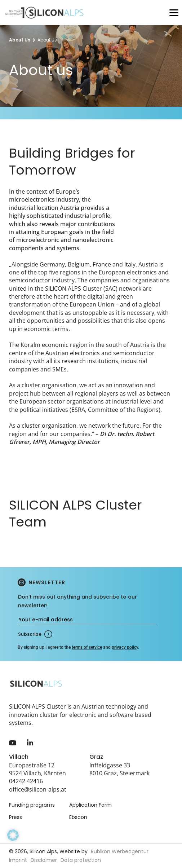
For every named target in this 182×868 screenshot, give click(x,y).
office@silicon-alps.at (38, 789)
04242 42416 (26, 781)
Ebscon (78, 817)
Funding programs (32, 805)
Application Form (90, 805)
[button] (13, 845)
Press (15, 817)
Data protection (81, 860)
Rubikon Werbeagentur (120, 851)
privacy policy (125, 647)
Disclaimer (44, 860)
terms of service (87, 647)
